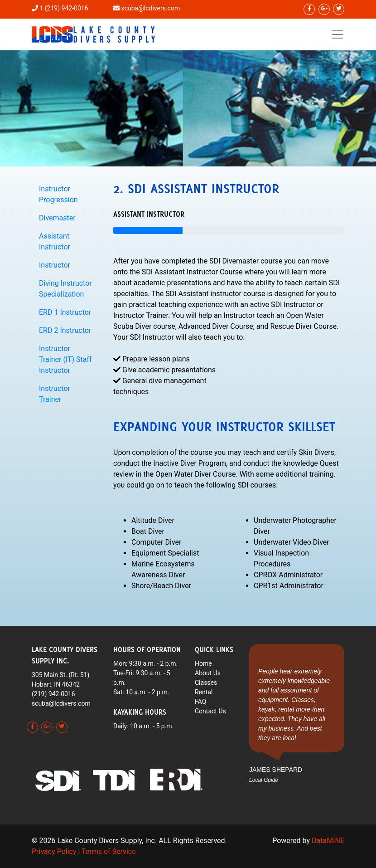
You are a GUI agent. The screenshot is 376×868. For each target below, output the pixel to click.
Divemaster (57, 218)
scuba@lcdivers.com (150, 8)
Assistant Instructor (55, 241)
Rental (204, 692)
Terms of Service (109, 851)
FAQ (200, 702)
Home (203, 663)
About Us (208, 673)
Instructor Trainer (55, 394)
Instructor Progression (58, 194)
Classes (206, 683)
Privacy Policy (54, 851)
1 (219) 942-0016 (64, 8)
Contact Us (210, 711)
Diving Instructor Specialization (65, 289)
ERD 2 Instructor (65, 330)
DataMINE (328, 841)
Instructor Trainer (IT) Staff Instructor (65, 359)
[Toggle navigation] (337, 34)
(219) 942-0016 (53, 694)
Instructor (55, 265)
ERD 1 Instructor (65, 312)
